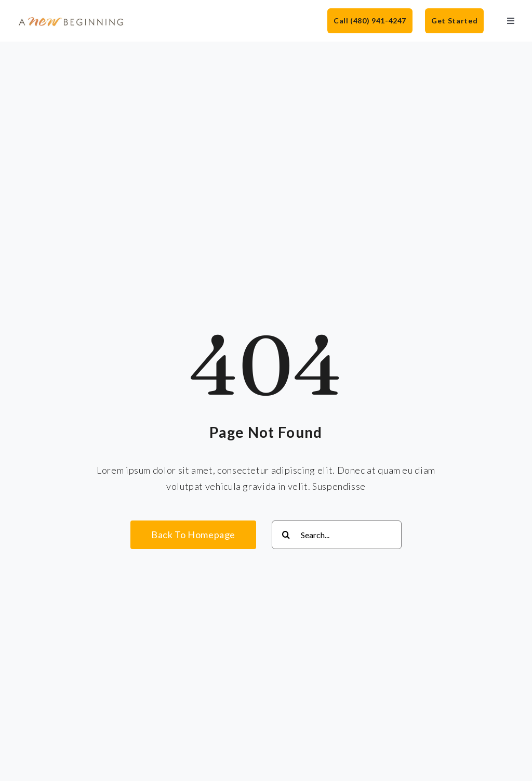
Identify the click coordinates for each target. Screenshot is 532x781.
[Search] (286, 535)
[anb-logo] (71, 20)
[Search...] (337, 535)
